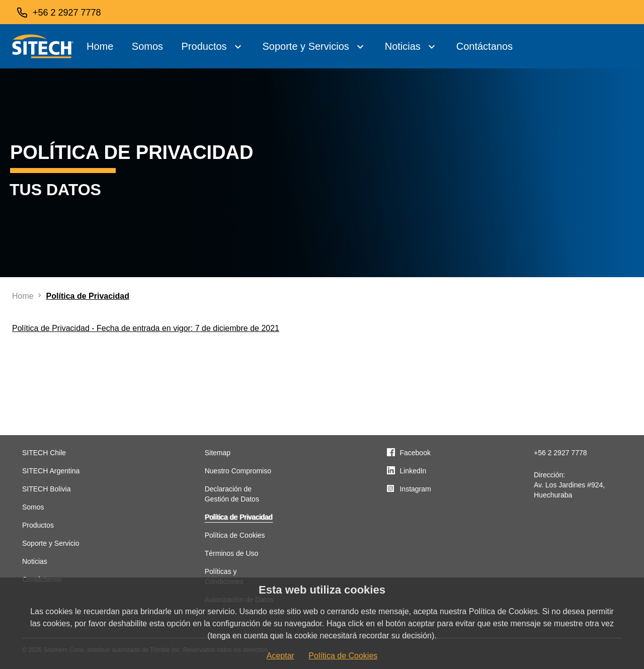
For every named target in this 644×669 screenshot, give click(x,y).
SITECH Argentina (51, 471)
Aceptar (280, 656)
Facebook (415, 453)
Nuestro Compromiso (238, 471)
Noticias (403, 46)
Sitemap (218, 453)
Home (100, 46)
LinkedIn (413, 471)
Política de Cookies (235, 535)
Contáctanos (485, 46)
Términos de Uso (232, 553)
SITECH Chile (44, 453)
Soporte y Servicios (305, 46)
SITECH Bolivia (46, 489)
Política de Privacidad (239, 517)
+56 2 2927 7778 (560, 453)
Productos (204, 46)
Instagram (415, 489)
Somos (147, 46)
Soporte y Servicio (51, 543)
